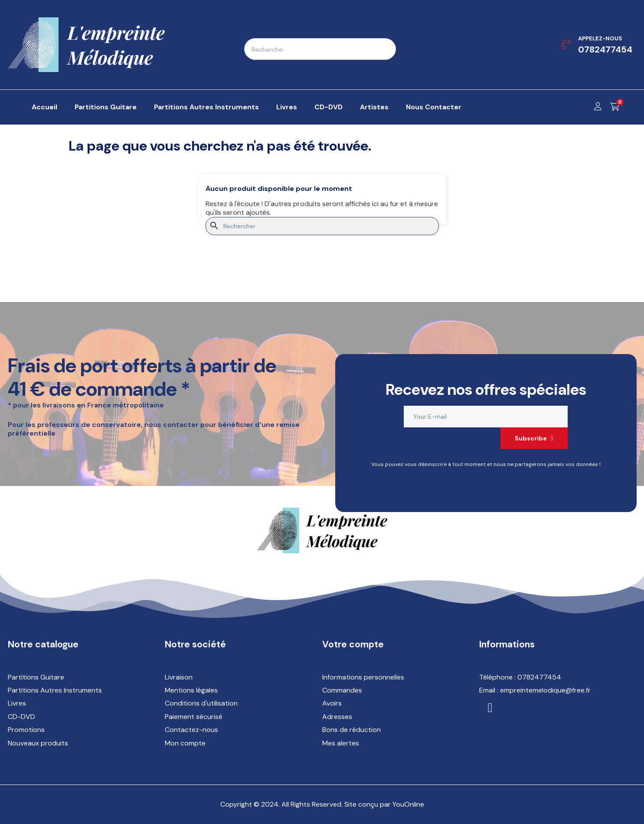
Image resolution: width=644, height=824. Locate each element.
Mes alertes (341, 743)
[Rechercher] (322, 226)
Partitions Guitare (36, 677)
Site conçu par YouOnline (384, 804)
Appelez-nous (600, 38)
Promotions (26, 730)
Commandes (342, 690)
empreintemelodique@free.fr (545, 690)
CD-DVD (21, 717)
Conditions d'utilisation (201, 703)
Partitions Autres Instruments (55, 690)
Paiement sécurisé (194, 717)
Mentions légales (191, 690)
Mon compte (185, 743)
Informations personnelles (363, 677)
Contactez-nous (191, 730)
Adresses (337, 717)
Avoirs (332, 703)
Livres (17, 703)
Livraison (179, 677)
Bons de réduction (351, 730)
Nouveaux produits (38, 743)
